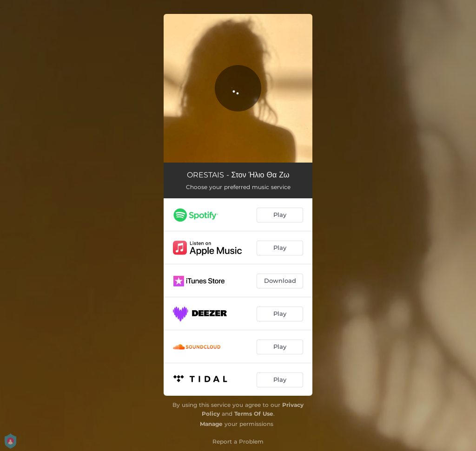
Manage (211, 424)
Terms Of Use (254, 414)
